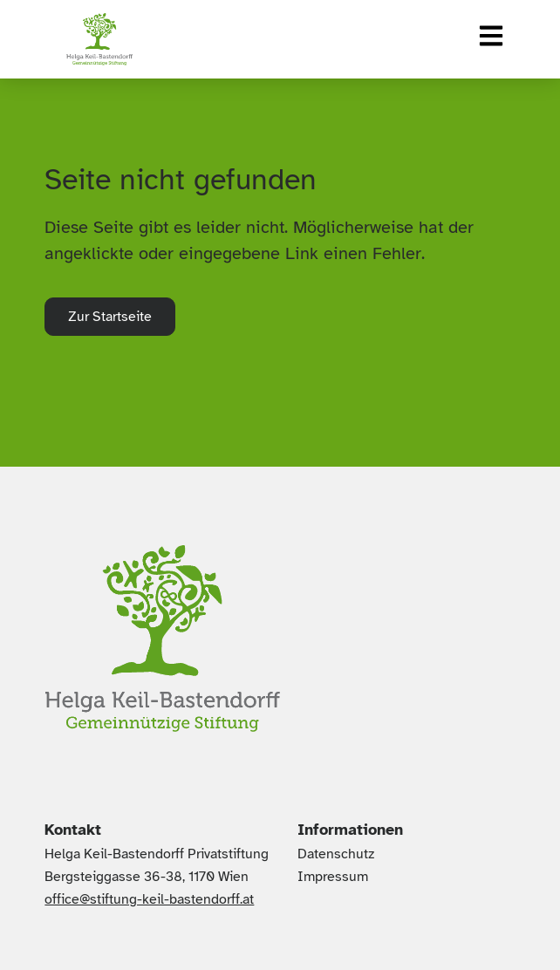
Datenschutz (336, 854)
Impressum (333, 877)
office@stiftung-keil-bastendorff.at (149, 899)
